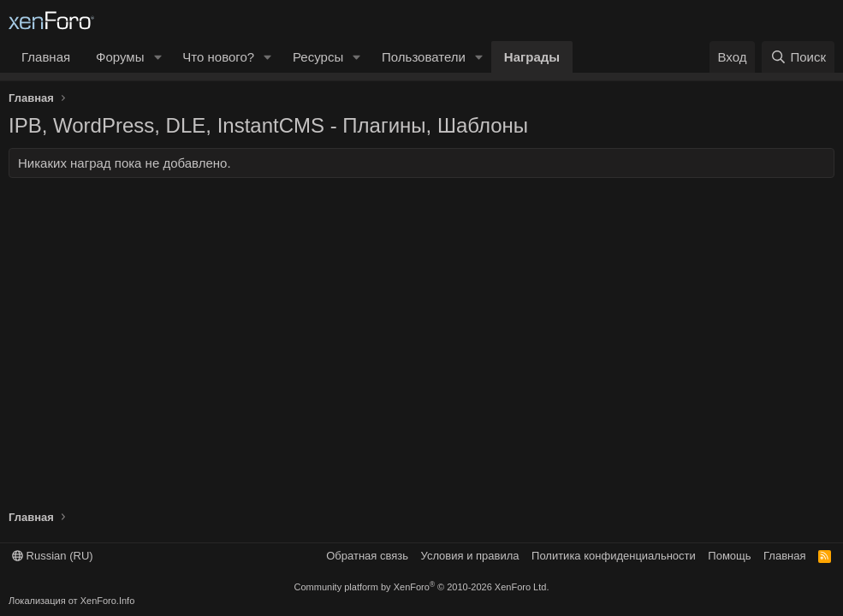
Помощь (729, 556)
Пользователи (424, 57)
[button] (157, 57)
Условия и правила (470, 556)
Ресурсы (318, 57)
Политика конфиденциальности (614, 556)
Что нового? (218, 57)
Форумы (120, 57)
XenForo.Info (108, 601)
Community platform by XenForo (422, 587)
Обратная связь (367, 556)
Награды (532, 57)
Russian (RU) (53, 556)
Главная (46, 57)
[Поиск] (798, 57)
